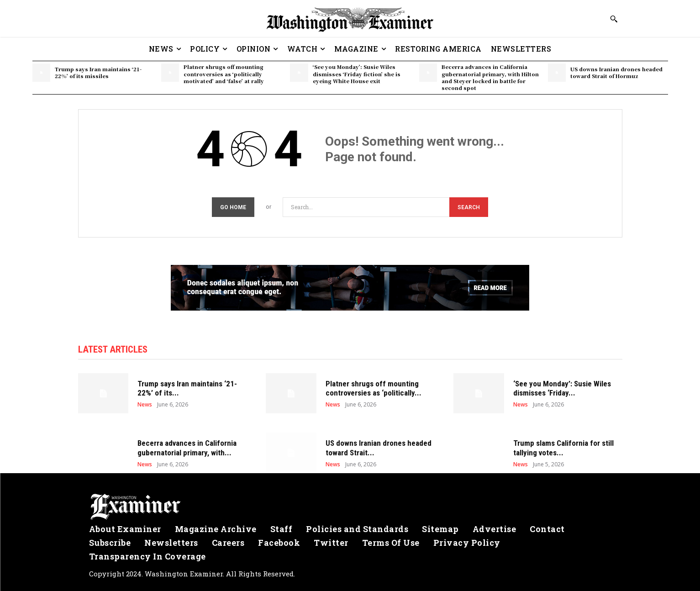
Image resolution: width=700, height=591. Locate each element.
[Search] (469, 207)
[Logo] (350, 507)
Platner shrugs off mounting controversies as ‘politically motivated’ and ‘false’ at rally (224, 74)
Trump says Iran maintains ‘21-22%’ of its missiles (98, 72)
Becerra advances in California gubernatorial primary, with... (187, 448)
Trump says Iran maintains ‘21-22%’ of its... (187, 388)
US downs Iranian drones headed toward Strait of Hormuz (616, 72)
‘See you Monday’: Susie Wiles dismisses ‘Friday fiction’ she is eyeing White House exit (357, 74)
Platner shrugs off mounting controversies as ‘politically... (374, 388)
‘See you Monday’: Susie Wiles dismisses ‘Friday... (562, 388)
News (145, 405)
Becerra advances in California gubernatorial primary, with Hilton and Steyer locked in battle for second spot (490, 77)
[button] (614, 19)
